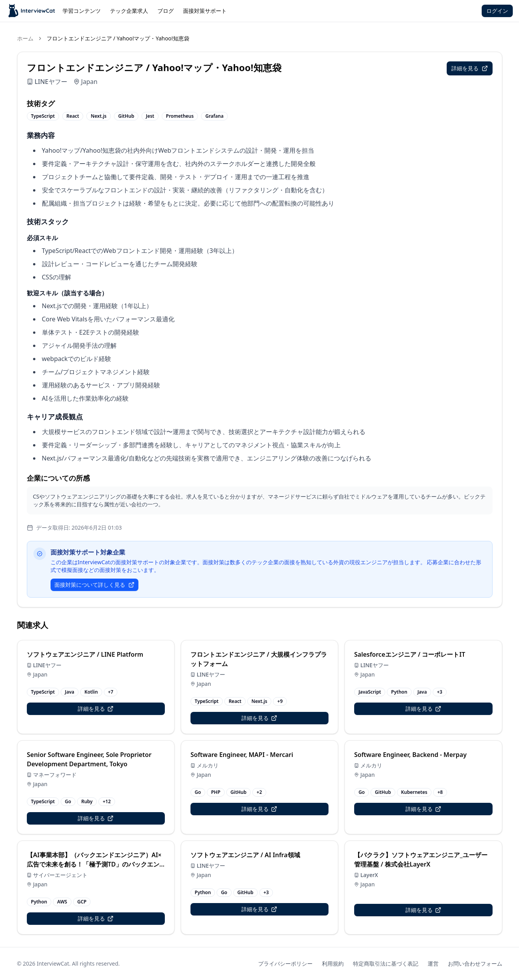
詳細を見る (470, 68)
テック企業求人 (129, 11)
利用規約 (333, 963)
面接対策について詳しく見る (94, 585)
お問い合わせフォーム (475, 963)
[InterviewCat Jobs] (32, 11)
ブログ (166, 11)
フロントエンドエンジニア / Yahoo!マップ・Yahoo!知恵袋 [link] (118, 38)
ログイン (497, 11)
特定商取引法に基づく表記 (386, 963)
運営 (433, 963)
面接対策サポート (205, 11)
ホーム (25, 38)
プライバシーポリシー (285, 963)
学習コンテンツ (82, 11)
